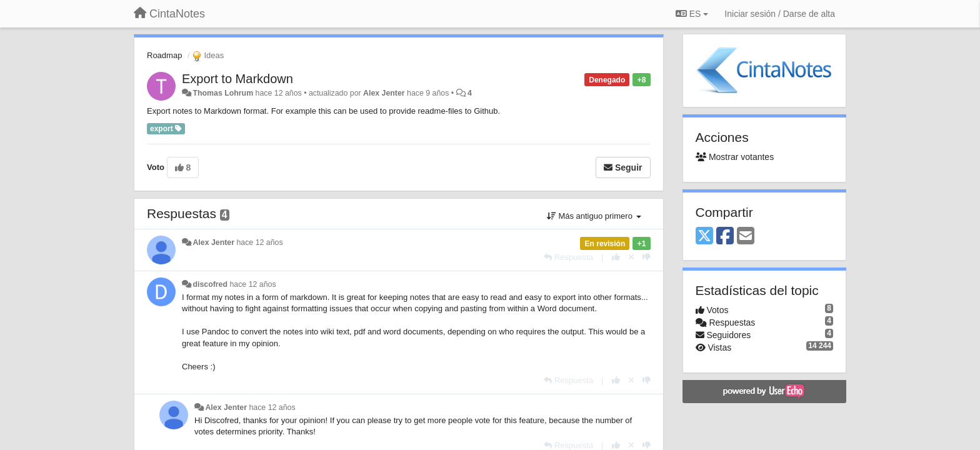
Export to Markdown (237, 79)
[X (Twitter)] (704, 237)
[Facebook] (725, 237)
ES (692, 14)
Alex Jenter (384, 93)
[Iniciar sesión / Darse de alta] (780, 14)
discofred (210, 284)
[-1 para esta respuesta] (647, 257)
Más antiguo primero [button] (594, 216)
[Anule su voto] (631, 257)
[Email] (746, 237)
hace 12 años (259, 242)
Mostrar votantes (735, 157)
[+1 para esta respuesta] (616, 257)
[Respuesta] (568, 257)
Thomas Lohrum (223, 93)
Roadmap (164, 55)
